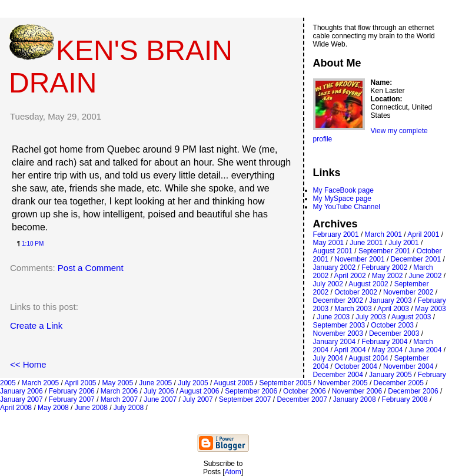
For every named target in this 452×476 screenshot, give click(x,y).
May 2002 (388, 276)
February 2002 (384, 267)
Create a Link (36, 325)
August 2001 (333, 251)
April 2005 (80, 383)
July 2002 (328, 284)
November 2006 (357, 391)
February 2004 (384, 342)
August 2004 (368, 358)
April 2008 (16, 408)
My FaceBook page (343, 190)
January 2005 (390, 375)
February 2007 (72, 399)
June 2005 (155, 383)
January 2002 (335, 267)
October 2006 (305, 391)
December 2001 (416, 259)
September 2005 (285, 383)
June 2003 (333, 317)
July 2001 (403, 243)
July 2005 (193, 383)
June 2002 (425, 276)
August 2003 (411, 317)
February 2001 (336, 234)
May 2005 (118, 383)
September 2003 (339, 325)
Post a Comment (91, 268)
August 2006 (199, 391)
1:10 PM (33, 244)
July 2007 (197, 399)
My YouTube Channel (347, 207)
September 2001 (385, 251)
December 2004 (338, 375)
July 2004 (328, 358)
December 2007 (302, 399)
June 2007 (160, 399)
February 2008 (405, 399)
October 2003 (392, 325)
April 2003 (393, 309)
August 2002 (368, 284)
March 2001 (383, 234)
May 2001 (329, 243)
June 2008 (91, 408)
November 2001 (359, 259)
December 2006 (413, 391)
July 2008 (129, 408)
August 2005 (233, 383)
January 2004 (335, 342)
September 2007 (245, 399)
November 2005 (342, 383)
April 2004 (350, 350)
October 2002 (356, 292)
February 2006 (72, 391)
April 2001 (423, 234)
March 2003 (353, 309)
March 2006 (119, 391)
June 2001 (366, 243)
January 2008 (355, 399)
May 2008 (53, 408)
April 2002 (350, 276)
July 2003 (370, 317)
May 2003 (431, 309)
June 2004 (425, 350)
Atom (233, 472)
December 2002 (338, 300)
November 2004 (408, 366)
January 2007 (21, 399)
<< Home (28, 364)
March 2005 (40, 383)
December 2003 (394, 333)
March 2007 (119, 399)
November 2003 (338, 333)
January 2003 (390, 300)
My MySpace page (342, 199)
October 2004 (356, 366)
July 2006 (159, 391)
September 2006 (251, 391)
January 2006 (21, 391)
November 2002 (408, 292)
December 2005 (399, 383)
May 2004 (388, 350)
